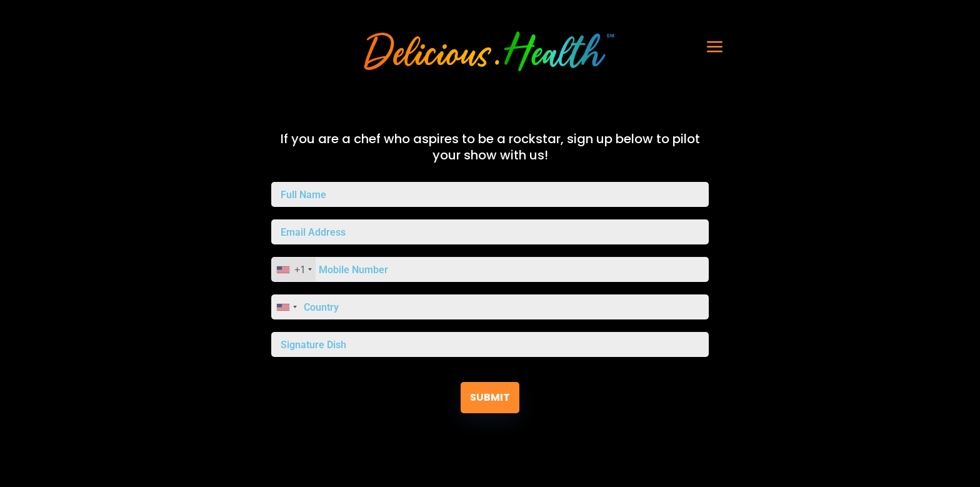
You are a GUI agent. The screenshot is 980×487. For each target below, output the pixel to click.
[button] (687, 47)
